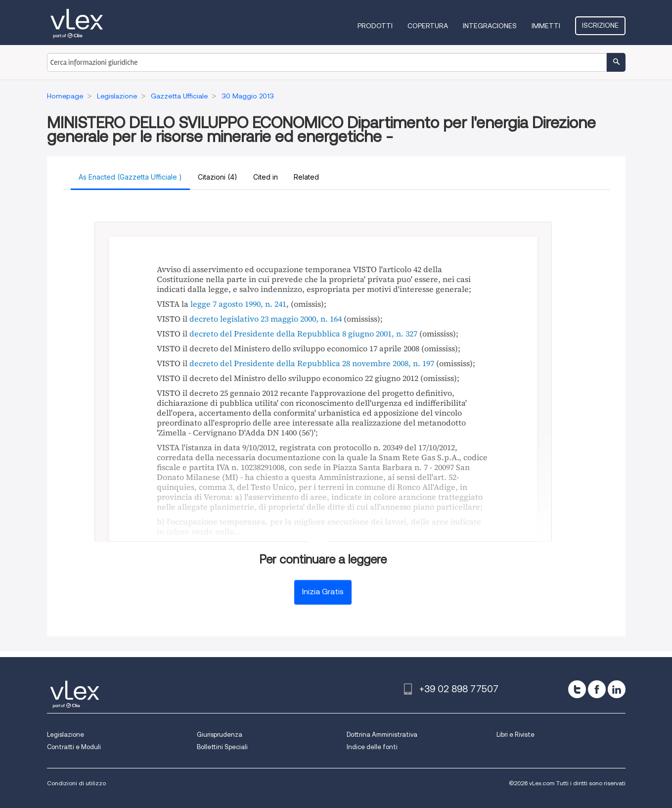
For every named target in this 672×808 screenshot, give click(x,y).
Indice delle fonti (372, 747)
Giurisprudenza (220, 735)
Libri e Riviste (515, 735)
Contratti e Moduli (74, 747)
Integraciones (490, 26)
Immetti (546, 26)
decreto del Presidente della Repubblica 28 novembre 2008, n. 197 (312, 363)
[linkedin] (617, 689)
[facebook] (597, 689)
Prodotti (375, 26)
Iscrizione (600, 25)
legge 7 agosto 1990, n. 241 (238, 304)
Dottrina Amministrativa (382, 735)
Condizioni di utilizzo (76, 783)
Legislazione (66, 735)
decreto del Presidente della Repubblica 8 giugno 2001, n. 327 (303, 333)
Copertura (428, 26)
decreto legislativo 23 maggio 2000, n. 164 (266, 319)
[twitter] (577, 689)
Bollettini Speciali (222, 747)
